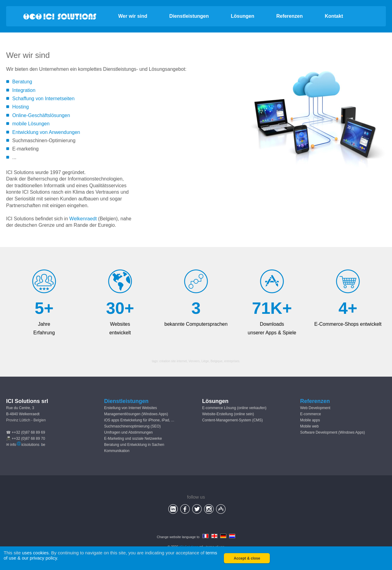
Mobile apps (310, 420)
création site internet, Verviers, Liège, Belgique (191, 361)
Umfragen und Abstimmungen (128, 432)
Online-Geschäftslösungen (41, 115)
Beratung (22, 82)
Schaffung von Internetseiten (43, 99)
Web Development (315, 408)
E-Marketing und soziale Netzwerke (133, 439)
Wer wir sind (133, 16)
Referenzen (289, 16)
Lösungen (243, 16)
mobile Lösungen (31, 124)
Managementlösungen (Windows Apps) (136, 414)
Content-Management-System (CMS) (232, 420)
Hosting (21, 107)
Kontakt (334, 16)
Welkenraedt (83, 219)
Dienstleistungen (189, 16)
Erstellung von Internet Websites (131, 408)
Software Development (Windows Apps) (332, 432)
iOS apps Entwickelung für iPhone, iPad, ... (139, 420)
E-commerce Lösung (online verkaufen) (234, 408)
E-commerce (311, 414)
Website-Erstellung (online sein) (228, 414)
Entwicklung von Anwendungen (46, 132)
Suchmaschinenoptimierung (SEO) (132, 426)
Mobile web (309, 426)
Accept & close (247, 558)
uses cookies (35, 553)
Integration (24, 90)
